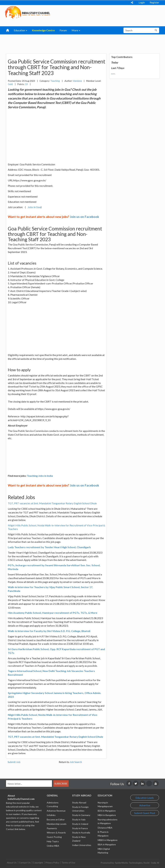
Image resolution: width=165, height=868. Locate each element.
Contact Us (25, 863)
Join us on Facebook (84, 217)
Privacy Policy (52, 863)
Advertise (145, 805)
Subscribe (61, 784)
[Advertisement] (79, 43)
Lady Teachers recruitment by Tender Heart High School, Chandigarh (49, 547)
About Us (12, 863)
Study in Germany (81, 815)
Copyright (38, 863)
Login (142, 2)
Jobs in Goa (34, 207)
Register (154, 2)
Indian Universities (82, 845)
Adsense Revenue (56, 811)
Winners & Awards (56, 833)
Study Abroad (79, 803)
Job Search (76, 762)
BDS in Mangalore (107, 811)
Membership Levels (57, 824)
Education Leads (145, 798)
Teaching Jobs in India (40, 476)
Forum (63, 30)
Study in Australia (81, 833)
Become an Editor (56, 819)
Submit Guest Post (145, 813)
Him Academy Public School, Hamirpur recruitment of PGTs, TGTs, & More (53, 613)
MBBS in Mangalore (108, 840)
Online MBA (53, 846)
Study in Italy (79, 819)
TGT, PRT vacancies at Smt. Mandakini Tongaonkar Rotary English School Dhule (52, 503)
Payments (52, 828)
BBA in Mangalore (107, 844)
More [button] (76, 30)
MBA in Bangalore (107, 815)
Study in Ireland (80, 824)
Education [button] (21, 30)
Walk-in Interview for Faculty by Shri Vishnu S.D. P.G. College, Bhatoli (49, 631)
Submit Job (14, 762)
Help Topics (53, 841)
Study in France (80, 828)
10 (26, 84)
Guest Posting (54, 837)
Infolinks (51, 815)
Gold (10, 84)
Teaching (55, 81)
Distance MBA (105, 828)
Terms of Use (68, 863)
